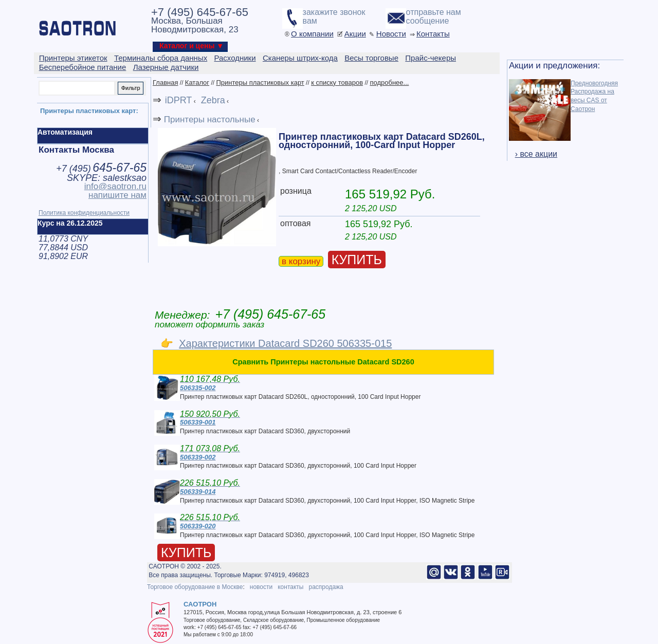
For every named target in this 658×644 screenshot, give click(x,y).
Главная (165, 82)
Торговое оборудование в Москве (195, 587)
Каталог (197, 82)
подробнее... (389, 82)
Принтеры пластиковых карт (260, 82)
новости (261, 587)
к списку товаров (337, 82)
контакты (290, 587)
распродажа (326, 587)
